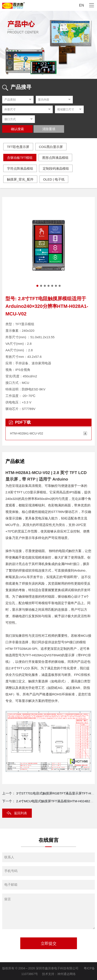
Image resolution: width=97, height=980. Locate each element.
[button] (37, 286)
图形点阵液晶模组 (55, 158)
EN (82, 5)
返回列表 (20, 813)
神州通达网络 (66, 974)
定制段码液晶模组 (56, 168)
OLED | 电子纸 (54, 179)
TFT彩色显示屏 (18, 147)
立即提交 (49, 944)
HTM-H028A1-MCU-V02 (27, 433)
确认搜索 (17, 129)
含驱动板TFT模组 (20, 158)
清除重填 (49, 129)
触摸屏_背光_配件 (20, 179)
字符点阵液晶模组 (20, 168)
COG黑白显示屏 (51, 147)
